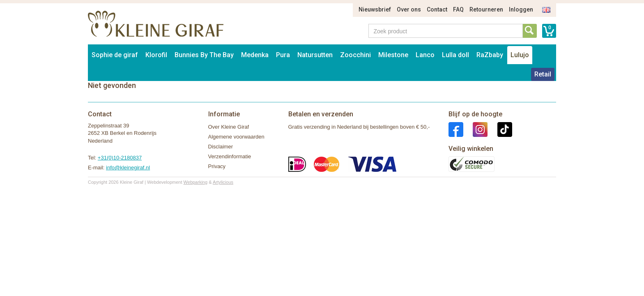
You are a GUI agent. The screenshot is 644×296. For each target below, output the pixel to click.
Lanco (425, 55)
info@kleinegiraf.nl (128, 168)
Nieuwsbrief (375, 9)
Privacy (217, 166)
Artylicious (223, 182)
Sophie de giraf (115, 55)
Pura (283, 55)
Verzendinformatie (230, 156)
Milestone (393, 55)
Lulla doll (455, 55)
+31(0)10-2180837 (120, 158)
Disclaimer (221, 147)
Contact (437, 9)
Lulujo (520, 55)
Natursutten (315, 55)
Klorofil (156, 55)
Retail (543, 74)
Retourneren (486, 9)
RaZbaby (490, 55)
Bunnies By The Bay (204, 55)
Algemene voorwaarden (236, 137)
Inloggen (521, 9)
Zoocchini (355, 55)
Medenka (255, 55)
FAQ (458, 9)
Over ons (409, 9)
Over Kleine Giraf (229, 127)
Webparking (196, 182)
